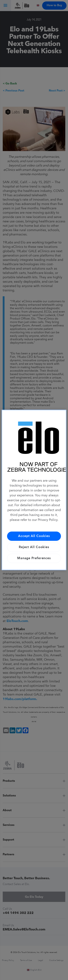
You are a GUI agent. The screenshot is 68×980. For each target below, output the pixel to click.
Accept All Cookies (34, 536)
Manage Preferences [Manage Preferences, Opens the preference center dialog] (34, 558)
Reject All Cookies (34, 547)
